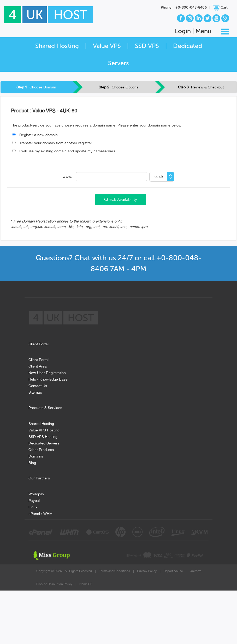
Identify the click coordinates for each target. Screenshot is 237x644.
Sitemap (35, 392)
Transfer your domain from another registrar (52, 143)
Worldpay (36, 493)
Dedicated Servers (44, 443)
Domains (36, 456)
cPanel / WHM (40, 513)
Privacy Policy (147, 571)
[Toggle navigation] (225, 32)
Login (183, 31)
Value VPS (107, 46)
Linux (33, 506)
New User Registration (47, 372)
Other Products (41, 449)
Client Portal (38, 359)
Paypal (34, 500)
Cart (220, 7)
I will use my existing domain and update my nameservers (64, 151)
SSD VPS (147, 46)
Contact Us (38, 385)
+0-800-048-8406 (191, 7)
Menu (203, 31)
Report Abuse (173, 571)
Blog (32, 462)
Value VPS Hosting (44, 429)
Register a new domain (35, 135)
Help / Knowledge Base (48, 379)
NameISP (86, 584)
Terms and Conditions (114, 571)
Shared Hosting (57, 46)
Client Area (38, 366)
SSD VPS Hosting (43, 436)
